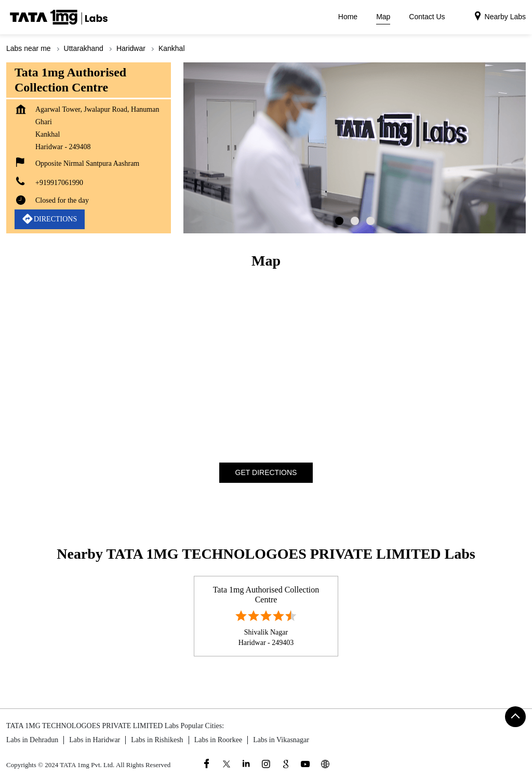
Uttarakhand (84, 48)
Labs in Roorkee (218, 740)
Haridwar (131, 48)
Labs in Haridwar (95, 740)
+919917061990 (59, 183)
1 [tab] (339, 221)
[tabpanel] (355, 148)
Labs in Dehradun (32, 740)
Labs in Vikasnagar (281, 740)
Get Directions (266, 472)
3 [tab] (370, 221)
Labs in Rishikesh (157, 740)
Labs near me (29, 48)
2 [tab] (355, 221)
